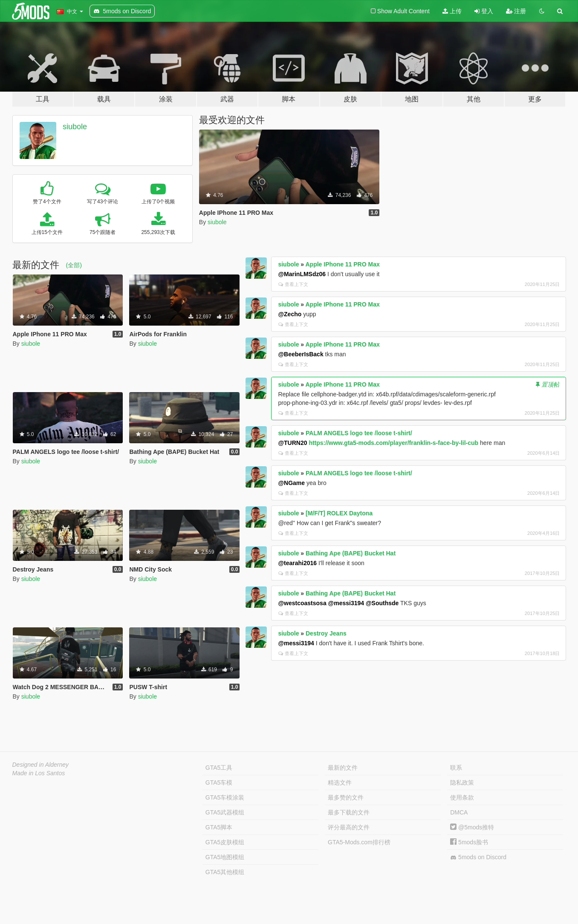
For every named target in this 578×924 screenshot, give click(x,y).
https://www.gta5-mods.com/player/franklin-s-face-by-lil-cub (393, 443)
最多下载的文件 (349, 812)
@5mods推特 (472, 827)
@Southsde (382, 603)
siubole (75, 127)
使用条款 (462, 797)
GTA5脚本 (219, 827)
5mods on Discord (478, 857)
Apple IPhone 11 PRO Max (342, 264)
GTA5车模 (219, 783)
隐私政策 (462, 783)
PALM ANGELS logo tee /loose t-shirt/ (359, 433)
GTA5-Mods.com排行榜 (359, 842)
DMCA (459, 812)
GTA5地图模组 (225, 857)
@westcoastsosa (302, 603)
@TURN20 (292, 443)
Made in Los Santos (39, 773)
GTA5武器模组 (225, 812)
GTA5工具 (219, 768)
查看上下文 (293, 284)
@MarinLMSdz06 (302, 274)
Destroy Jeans (326, 633)
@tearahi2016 (297, 563)
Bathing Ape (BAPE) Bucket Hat (351, 553)
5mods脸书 (469, 842)
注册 (516, 11)
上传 (452, 11)
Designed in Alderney (41, 765)
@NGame (291, 483)
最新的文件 (343, 768)
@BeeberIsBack (301, 354)
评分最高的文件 (349, 827)
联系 (456, 768)
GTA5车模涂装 (225, 797)
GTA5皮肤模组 (225, 842)
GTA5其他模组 (225, 872)
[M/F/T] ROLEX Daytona (339, 513)
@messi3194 (346, 603)
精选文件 (340, 783)
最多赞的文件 (346, 797)
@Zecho (290, 314)
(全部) (74, 265)
